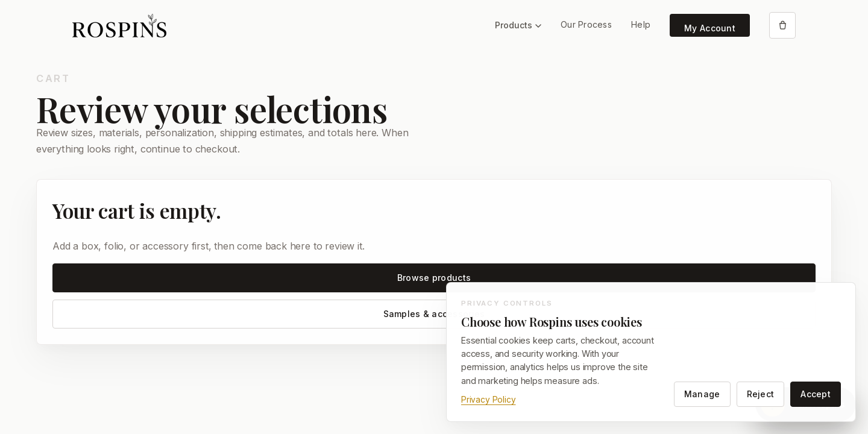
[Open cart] (782, 25)
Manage (702, 394)
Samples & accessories (434, 314)
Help (641, 24)
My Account (710, 28)
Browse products (434, 278)
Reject (761, 394)
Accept (816, 394)
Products (518, 25)
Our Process (586, 24)
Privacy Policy (489, 400)
